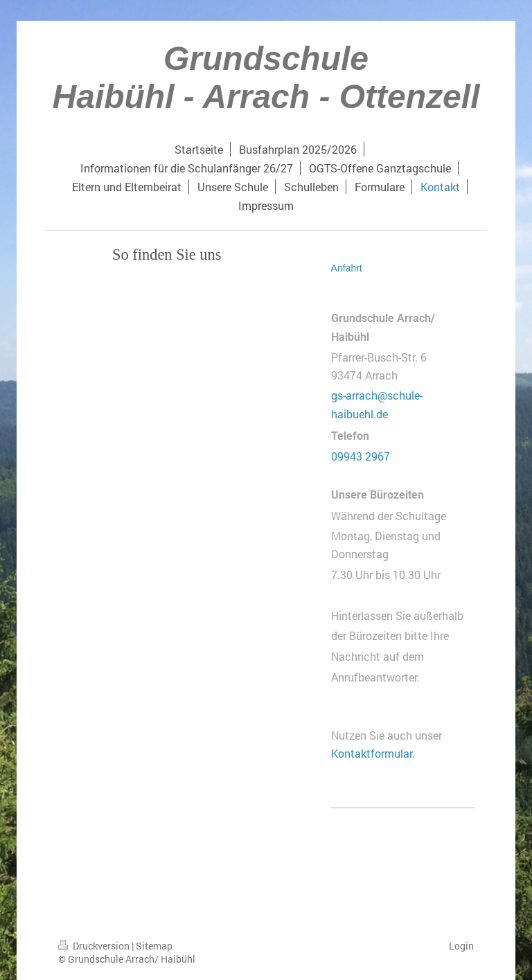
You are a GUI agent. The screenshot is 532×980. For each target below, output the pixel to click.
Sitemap (154, 946)
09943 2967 (361, 456)
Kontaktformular (372, 753)
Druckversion (95, 946)
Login (461, 946)
